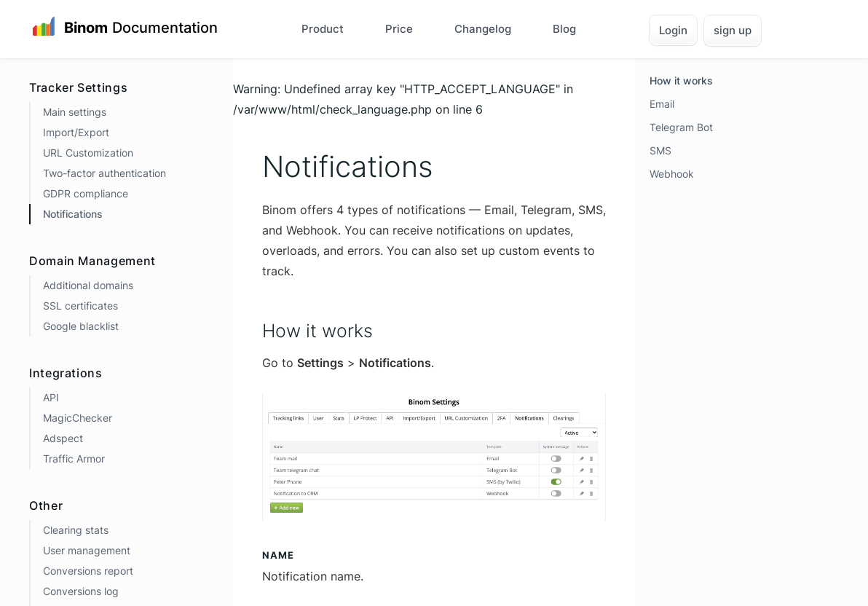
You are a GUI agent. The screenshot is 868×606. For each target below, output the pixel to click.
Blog (564, 29)
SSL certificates (80, 306)
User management (87, 550)
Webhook (672, 174)
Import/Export (76, 132)
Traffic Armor (74, 459)
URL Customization (88, 153)
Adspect (63, 438)
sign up (733, 30)
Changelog (483, 29)
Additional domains (88, 285)
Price (399, 29)
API (51, 397)
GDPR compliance (86, 193)
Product (323, 29)
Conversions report (88, 571)
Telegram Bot (681, 127)
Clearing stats (76, 530)
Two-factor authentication (104, 173)
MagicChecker (78, 418)
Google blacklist (81, 326)
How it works (681, 80)
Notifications (73, 214)
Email (662, 104)
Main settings (75, 112)
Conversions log (81, 591)
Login (673, 30)
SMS (660, 150)
